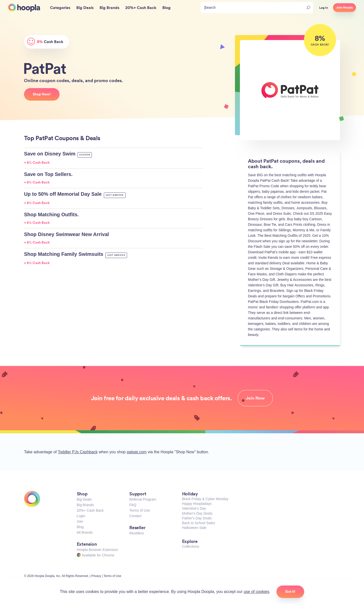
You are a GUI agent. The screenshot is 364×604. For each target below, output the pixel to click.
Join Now (255, 398)
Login (81, 516)
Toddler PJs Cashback (78, 452)
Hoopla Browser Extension (97, 550)
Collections (191, 546)
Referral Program (143, 499)
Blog (80, 527)
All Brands (85, 532)
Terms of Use (140, 510)
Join (80, 521)
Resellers (137, 533)
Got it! (290, 591)
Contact (135, 516)
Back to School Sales (199, 523)
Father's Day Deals (197, 518)
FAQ (133, 505)
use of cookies (256, 592)
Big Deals (84, 499)
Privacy (96, 576)
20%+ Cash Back (90, 510)
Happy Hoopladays (197, 504)
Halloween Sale (194, 528)
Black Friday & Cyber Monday (205, 499)
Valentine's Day (194, 508)
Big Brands (85, 505)
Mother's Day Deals (197, 513)
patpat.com (137, 452)
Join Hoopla (344, 8)
